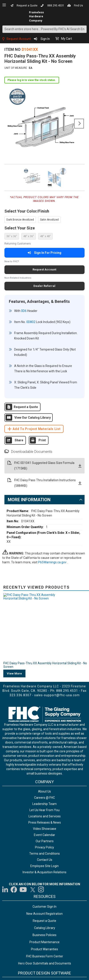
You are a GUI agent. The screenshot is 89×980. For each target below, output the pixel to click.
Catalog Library (45, 812)
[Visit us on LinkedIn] (5, 774)
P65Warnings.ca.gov (53, 549)
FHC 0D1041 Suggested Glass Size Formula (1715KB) (45, 452)
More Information (29, 486)
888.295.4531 (56, 6)
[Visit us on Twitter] (33, 774)
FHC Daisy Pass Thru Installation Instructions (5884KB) (45, 470)
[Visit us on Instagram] (41, 774)
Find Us (78, 6)
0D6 (23, 311)
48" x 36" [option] (29, 236)
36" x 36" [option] (12, 236)
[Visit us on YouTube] (23, 774)
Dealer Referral (44, 286)
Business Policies (44, 819)
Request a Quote (27, 6)
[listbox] (45, 220)
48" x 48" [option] (45, 236)
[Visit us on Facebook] (14, 774)
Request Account (19, 39)
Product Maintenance (44, 826)
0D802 (30, 320)
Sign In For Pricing (44, 253)
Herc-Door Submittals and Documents (45, 848)
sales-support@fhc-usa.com (57, 580)
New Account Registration (44, 798)
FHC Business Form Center (45, 841)
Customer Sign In (44, 791)
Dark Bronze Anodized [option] (20, 220)
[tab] (45, 486)
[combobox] (44, 29)
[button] (32, 177)
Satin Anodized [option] (49, 220)
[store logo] (15, 16)
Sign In (45, 39)
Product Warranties (44, 834)
